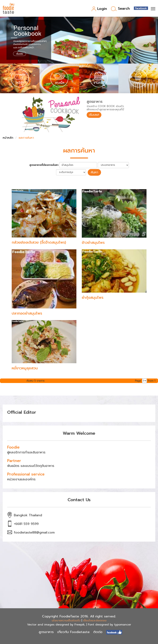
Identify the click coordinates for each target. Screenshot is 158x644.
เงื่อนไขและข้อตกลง (95, 620)
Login (99, 9)
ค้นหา (94, 172)
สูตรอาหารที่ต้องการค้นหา (44, 165)
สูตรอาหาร (46, 632)
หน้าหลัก (8, 138)
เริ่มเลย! (95, 115)
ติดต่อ (98, 632)
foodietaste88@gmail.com (34, 532)
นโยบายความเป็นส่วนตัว (66, 620)
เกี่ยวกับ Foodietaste (74, 632)
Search (120, 9)
